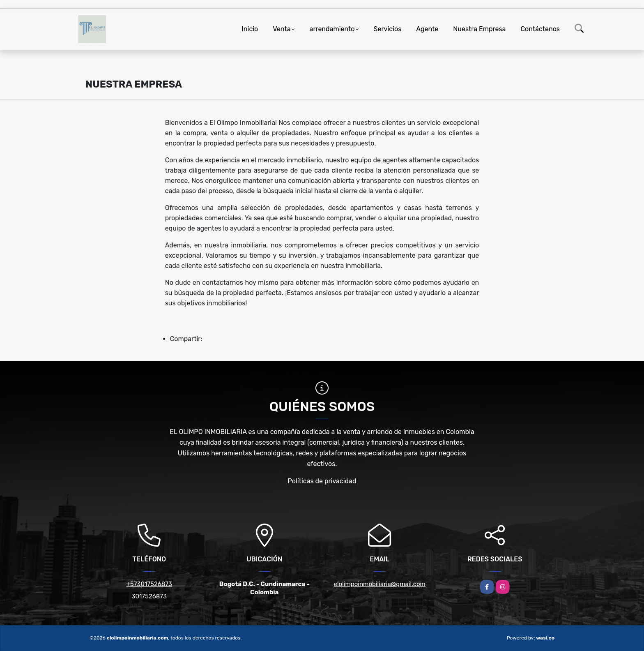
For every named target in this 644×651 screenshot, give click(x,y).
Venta (282, 29)
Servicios (388, 29)
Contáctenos (540, 29)
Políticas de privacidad (322, 481)
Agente (427, 29)
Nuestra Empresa (479, 29)
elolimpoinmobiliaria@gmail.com (380, 584)
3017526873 (149, 596)
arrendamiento (332, 29)
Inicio (250, 29)
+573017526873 (149, 584)
